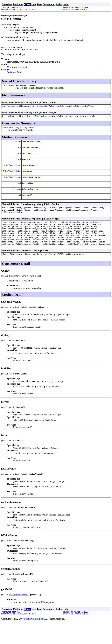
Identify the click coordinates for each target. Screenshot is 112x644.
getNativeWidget (31, 183)
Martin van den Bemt (17, 68)
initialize (28, 190)
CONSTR (25, 9)
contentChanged (30, 151)
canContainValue (31, 145)
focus (25, 164)
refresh (26, 202)
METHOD (32, 9)
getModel (27, 177)
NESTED (12, 9)
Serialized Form (15, 74)
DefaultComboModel (12, 177)
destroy (26, 158)
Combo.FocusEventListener (23, 87)
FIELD (19, 9)
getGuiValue (28, 170)
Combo (5, 130)
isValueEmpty (29, 196)
